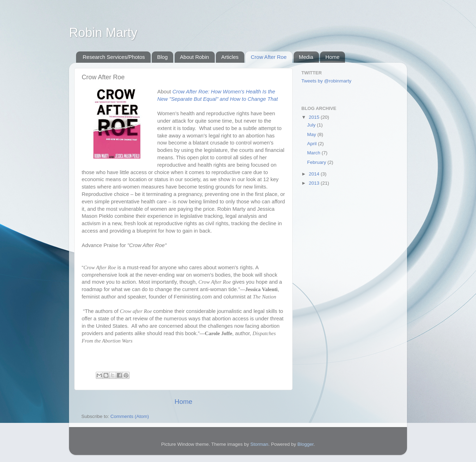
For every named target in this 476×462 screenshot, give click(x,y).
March (314, 153)
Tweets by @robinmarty (326, 81)
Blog (162, 57)
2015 (315, 117)
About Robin (195, 57)
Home (332, 57)
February (317, 162)
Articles (230, 57)
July (312, 125)
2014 (315, 174)
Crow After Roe (269, 57)
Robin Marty (103, 33)
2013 (315, 183)
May (312, 134)
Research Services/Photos (114, 57)
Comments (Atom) (130, 416)
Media (306, 57)
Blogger (306, 444)
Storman (259, 444)
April (312, 144)
